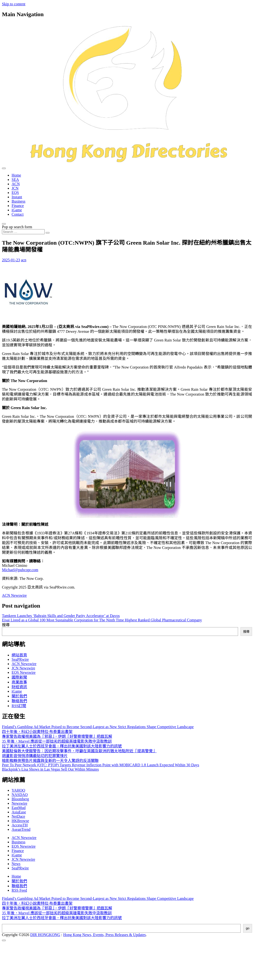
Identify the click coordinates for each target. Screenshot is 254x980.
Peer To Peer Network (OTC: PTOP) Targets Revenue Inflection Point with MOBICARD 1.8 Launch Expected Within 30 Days (101, 765)
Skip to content (14, 4)
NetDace (18, 816)
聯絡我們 (19, 701)
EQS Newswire (24, 672)
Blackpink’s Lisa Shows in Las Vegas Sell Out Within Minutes (50, 769)
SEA (15, 180)
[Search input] (23, 232)
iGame (17, 210)
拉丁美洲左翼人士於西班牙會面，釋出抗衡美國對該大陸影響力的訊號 (62, 746)
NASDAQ (20, 795)
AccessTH (20, 825)
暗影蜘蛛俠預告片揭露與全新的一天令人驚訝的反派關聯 (50, 761)
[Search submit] (48, 233)
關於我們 (19, 696)
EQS (15, 193)
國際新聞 (19, 677)
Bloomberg (20, 799)
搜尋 (6, 625)
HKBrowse (20, 821)
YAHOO (18, 790)
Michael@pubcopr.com (20, 570)
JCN (15, 188)
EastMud (19, 808)
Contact (18, 214)
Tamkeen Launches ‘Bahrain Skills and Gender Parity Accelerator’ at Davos (61, 616)
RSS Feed (19, 890)
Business (18, 201)
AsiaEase (19, 812)
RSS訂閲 (19, 706)
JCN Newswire (23, 668)
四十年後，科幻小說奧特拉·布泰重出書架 (37, 732)
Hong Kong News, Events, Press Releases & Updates (105, 935)
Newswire (19, 803)
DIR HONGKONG (45, 935)
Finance (18, 206)
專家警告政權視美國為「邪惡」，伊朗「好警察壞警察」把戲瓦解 (57, 736)
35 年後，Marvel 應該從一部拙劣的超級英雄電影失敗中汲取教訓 (57, 741)
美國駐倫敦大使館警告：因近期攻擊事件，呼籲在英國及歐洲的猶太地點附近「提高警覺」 (79, 751)
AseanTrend (21, 829)
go (248, 928)
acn (24, 260)
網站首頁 (19, 655)
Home (16, 175)
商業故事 (19, 682)
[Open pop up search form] (4, 224)
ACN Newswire (14, 595)
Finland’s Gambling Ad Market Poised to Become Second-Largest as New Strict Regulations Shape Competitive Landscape (98, 727)
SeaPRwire (20, 659)
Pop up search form (17, 227)
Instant (17, 197)
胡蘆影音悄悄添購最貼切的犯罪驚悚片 (35, 756)
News (16, 864)
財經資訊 (19, 687)
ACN (16, 184)
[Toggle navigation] (4, 168)
